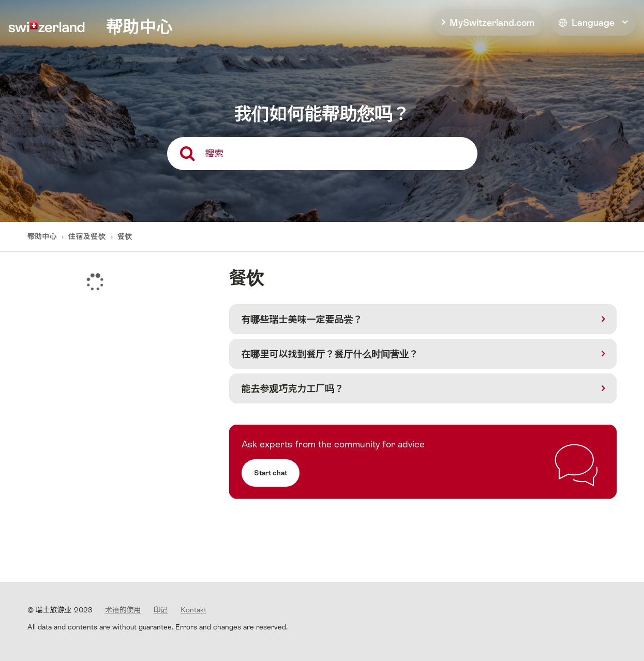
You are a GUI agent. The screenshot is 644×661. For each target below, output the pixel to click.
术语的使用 (123, 610)
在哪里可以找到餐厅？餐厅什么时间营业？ (330, 354)
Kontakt (193, 610)
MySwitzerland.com (492, 22)
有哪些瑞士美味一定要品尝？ (302, 319)
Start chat (271, 473)
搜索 (215, 153)
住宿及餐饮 (87, 236)
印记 (161, 610)
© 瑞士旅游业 (60, 610)
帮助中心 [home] (139, 27)
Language (587, 22)
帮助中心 (43, 236)
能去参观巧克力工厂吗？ (293, 389)
